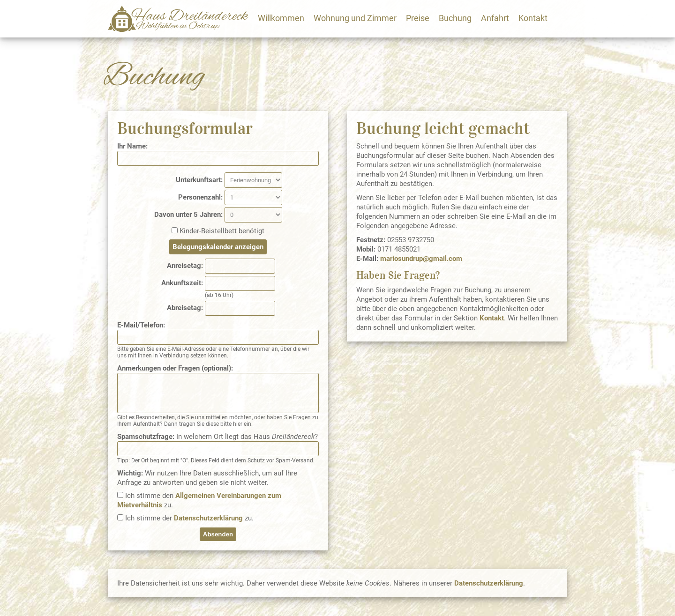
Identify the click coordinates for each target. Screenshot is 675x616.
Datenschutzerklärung (208, 518)
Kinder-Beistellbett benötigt (222, 231)
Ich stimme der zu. (189, 518)
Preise (418, 18)
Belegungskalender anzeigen (218, 247)
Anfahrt (495, 18)
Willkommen (281, 18)
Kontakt (533, 18)
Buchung (455, 18)
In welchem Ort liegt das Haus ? (217, 437)
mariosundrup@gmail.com (421, 259)
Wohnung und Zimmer (355, 18)
